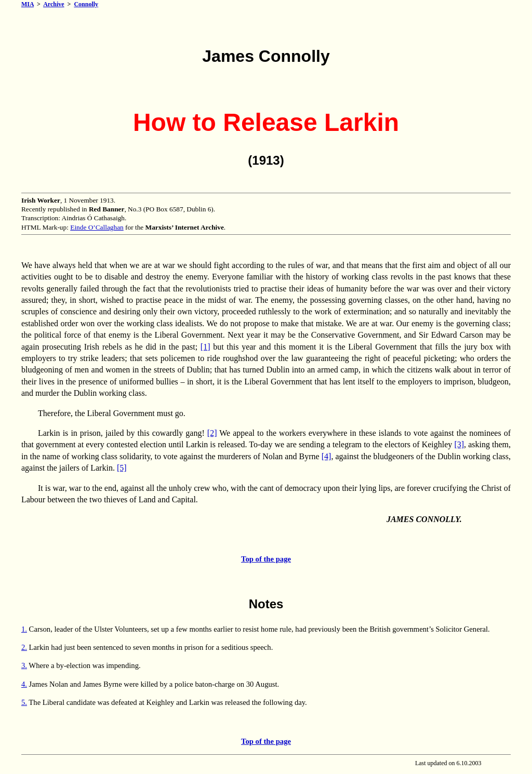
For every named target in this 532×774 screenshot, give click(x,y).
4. (24, 684)
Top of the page (266, 559)
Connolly (86, 4)
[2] (212, 433)
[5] (122, 468)
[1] (205, 347)
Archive (54, 4)
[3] (459, 444)
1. (24, 629)
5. (24, 702)
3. (24, 665)
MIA (28, 4)
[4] (327, 456)
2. (24, 647)
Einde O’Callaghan (97, 227)
